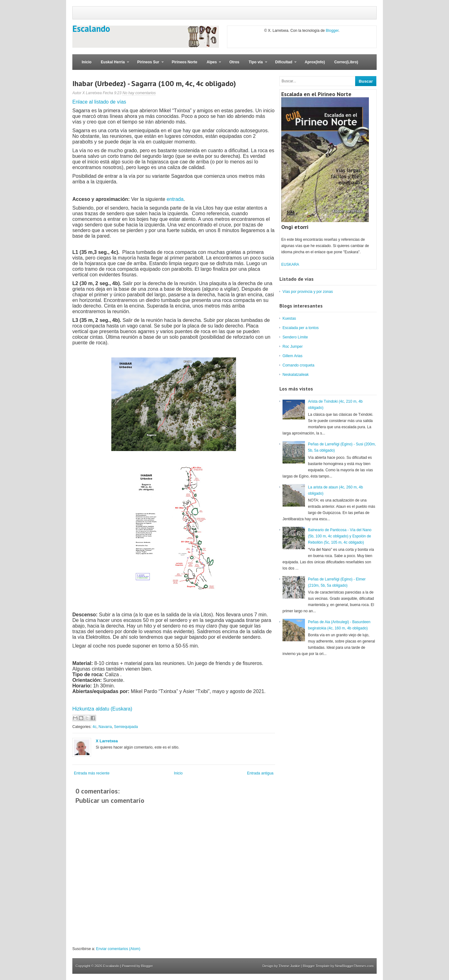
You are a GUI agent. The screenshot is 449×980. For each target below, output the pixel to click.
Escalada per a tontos (301, 328)
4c (95, 727)
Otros (234, 62)
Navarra (105, 727)
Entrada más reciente (92, 773)
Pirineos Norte (185, 62)
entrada (175, 199)
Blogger (332, 31)
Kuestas (289, 318)
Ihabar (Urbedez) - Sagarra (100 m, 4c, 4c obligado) (154, 83)
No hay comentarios (139, 93)
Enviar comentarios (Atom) (118, 949)
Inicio (87, 62)
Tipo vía (255, 65)
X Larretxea (107, 741)
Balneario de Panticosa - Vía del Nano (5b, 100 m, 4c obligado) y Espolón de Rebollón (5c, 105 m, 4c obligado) (340, 536)
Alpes (212, 65)
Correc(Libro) (346, 62)
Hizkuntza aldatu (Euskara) (102, 709)
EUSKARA (290, 264)
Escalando (91, 29)
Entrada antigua (260, 773)
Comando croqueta (298, 365)
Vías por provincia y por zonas (308, 292)
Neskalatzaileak (296, 375)
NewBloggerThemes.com (355, 966)
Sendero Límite (295, 337)
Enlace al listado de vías (99, 102)
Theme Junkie (289, 966)
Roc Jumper (293, 347)
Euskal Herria (113, 65)
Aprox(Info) (315, 62)
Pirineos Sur (148, 65)
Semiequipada (126, 727)
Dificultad (284, 65)
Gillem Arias (292, 356)
